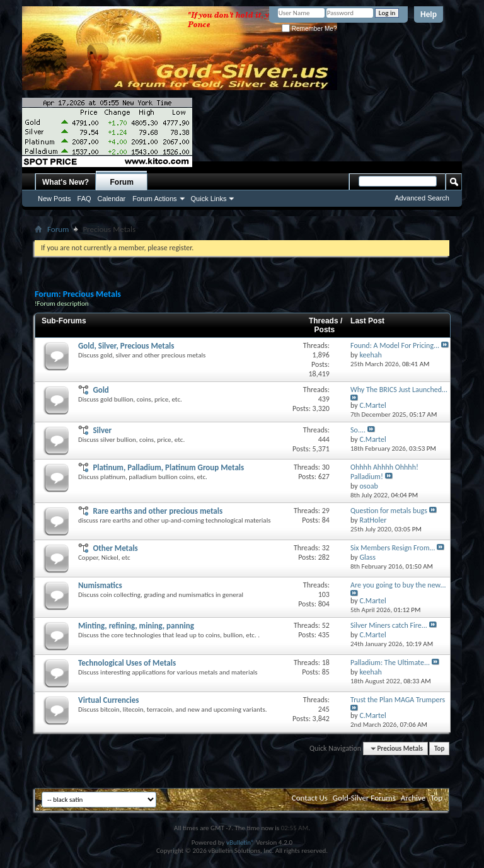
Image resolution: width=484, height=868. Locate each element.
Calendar (112, 199)
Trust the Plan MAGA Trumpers (398, 700)
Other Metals (115, 548)
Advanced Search (422, 198)
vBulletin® (240, 842)
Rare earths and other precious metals (158, 511)
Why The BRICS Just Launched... (399, 390)
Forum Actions (154, 199)
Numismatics (100, 585)
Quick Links (209, 199)
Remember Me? (309, 29)
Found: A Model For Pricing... (395, 345)
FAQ (84, 199)
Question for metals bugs (389, 511)
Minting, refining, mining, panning (136, 626)
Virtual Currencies (108, 700)
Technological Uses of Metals (127, 663)
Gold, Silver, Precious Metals (126, 346)
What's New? (66, 182)
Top (439, 749)
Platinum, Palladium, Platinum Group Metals (168, 467)
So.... (358, 430)
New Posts (55, 199)
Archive (413, 798)
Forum (122, 182)
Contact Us (310, 798)
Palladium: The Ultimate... (390, 663)
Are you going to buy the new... (398, 585)
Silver (102, 430)
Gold (101, 390)
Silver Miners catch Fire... (389, 625)
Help (429, 14)
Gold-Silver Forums (364, 798)
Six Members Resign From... (393, 548)
